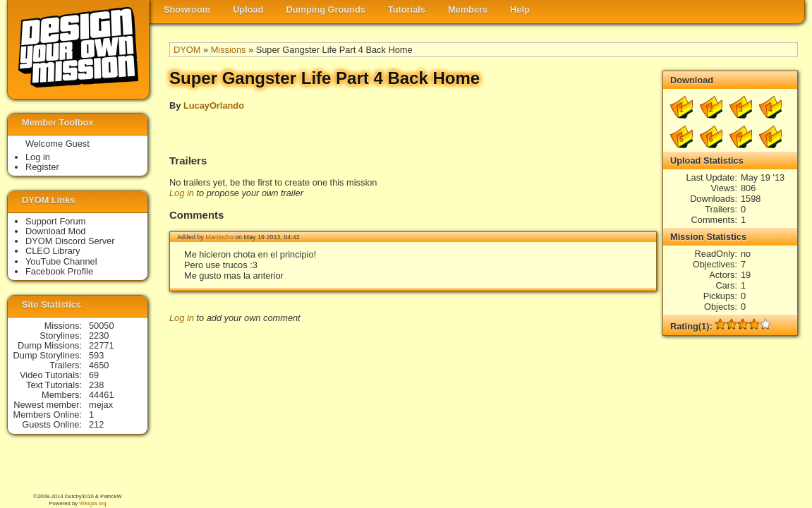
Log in (182, 193)
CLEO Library (53, 251)
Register (42, 167)
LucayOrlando (214, 105)
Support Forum (55, 221)
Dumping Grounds (326, 10)
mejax (101, 405)
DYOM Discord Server (70, 241)
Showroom (187, 10)
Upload (248, 10)
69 (94, 375)
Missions (229, 50)
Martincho (219, 237)
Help (520, 10)
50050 (102, 326)
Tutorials (407, 10)
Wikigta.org (92, 503)
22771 (102, 345)
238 (96, 385)
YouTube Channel (61, 261)
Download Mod (55, 231)
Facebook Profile (59, 271)
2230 (99, 335)
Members (468, 10)
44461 (102, 395)
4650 (99, 365)
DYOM (187, 50)
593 (96, 355)
